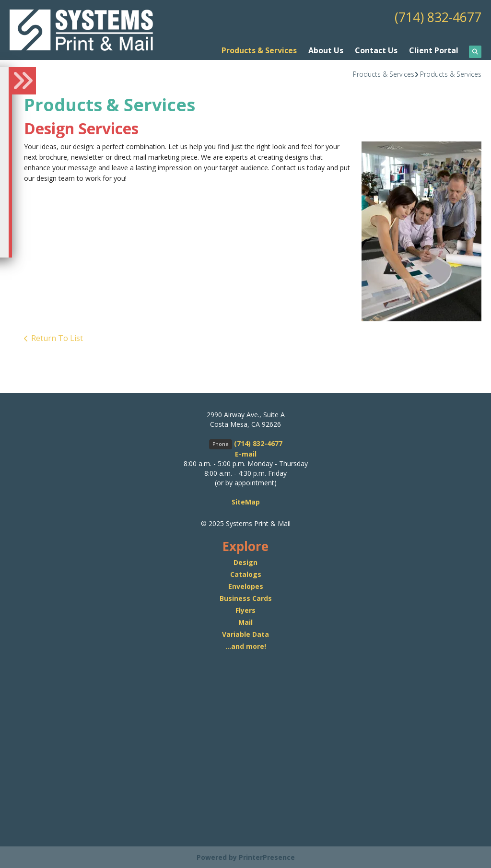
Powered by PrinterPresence (246, 857)
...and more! (246, 646)
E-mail (246, 454)
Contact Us (376, 50)
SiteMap (246, 502)
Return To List (57, 338)
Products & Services (259, 50)
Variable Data (245, 634)
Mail (245, 622)
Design (245, 562)
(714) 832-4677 (435, 17)
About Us (326, 50)
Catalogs (246, 574)
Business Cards (246, 598)
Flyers (245, 610)
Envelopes (246, 586)
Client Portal (434, 50)
